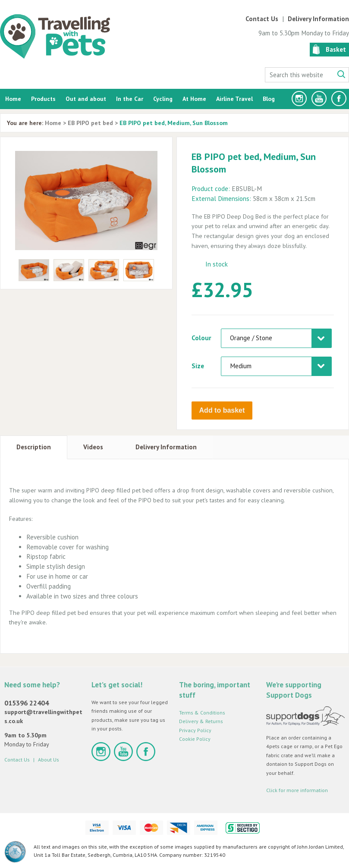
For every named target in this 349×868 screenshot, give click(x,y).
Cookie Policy (195, 738)
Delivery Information (318, 19)
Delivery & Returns (201, 720)
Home (13, 99)
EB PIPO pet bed (90, 123)
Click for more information (297, 789)
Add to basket (222, 410)
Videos (93, 446)
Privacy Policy (195, 729)
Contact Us (262, 19)
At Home (194, 99)
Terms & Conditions (202, 711)
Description (34, 446)
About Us (49, 759)
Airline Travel (234, 99)
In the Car (130, 99)
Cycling (163, 99)
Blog (269, 99)
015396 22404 (27, 702)
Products (43, 99)
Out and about (86, 99)
